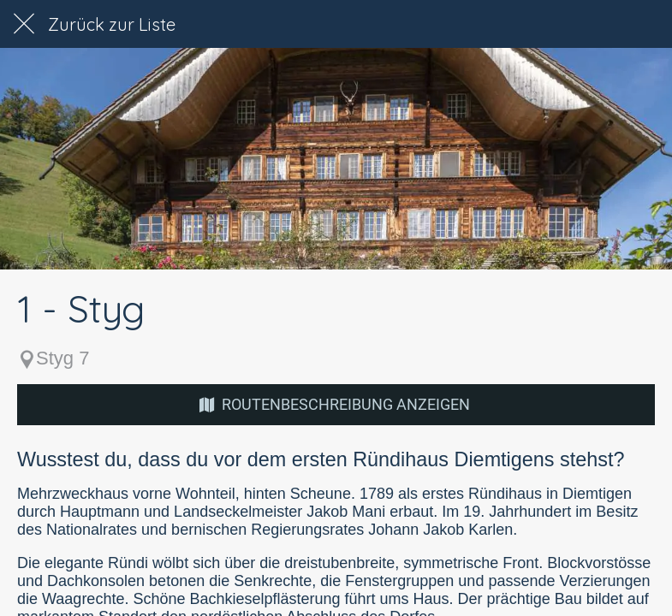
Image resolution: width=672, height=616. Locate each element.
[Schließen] (24, 24)
